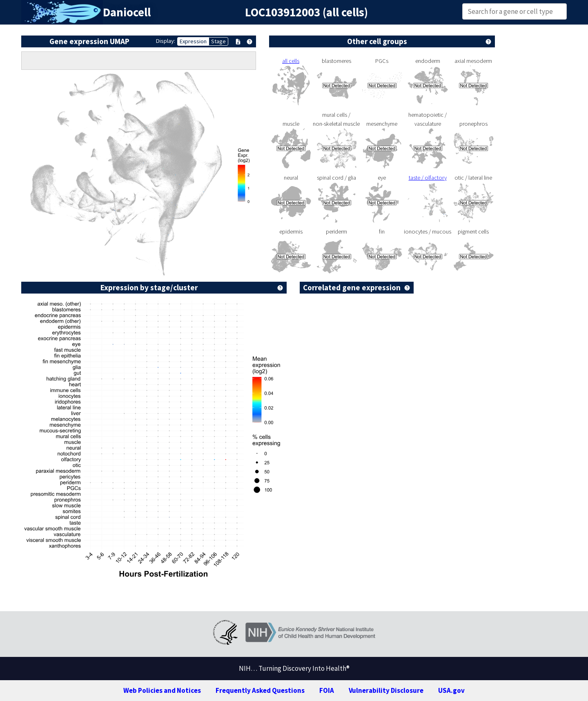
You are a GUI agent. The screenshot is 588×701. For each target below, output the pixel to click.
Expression (193, 41)
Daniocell (127, 12)
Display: (166, 41)
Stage (218, 41)
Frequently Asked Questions (260, 690)
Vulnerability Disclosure (386, 690)
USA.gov (451, 690)
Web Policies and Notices (162, 690)
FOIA (327, 690)
